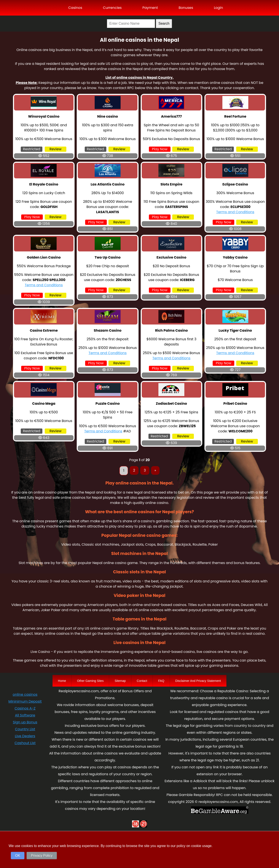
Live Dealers (25, 736)
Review (56, 149)
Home (62, 681)
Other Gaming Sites (90, 681)
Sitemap (120, 681)
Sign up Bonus (25, 722)
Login (218, 8)
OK (18, 856)
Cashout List (25, 743)
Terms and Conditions (235, 212)
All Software (25, 715)
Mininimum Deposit (25, 701)
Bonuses (186, 8)
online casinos (25, 695)
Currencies (112, 8)
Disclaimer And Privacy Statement (198, 681)
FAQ (161, 681)
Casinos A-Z (25, 708)
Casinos (75, 8)
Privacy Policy (42, 856)
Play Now (160, 149)
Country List (25, 729)
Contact (142, 681)
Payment (150, 8)
